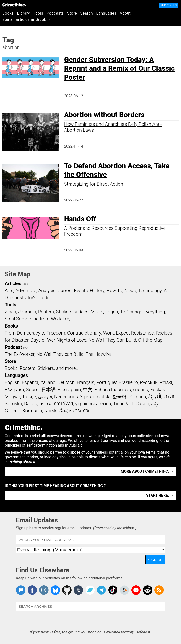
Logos (111, 312)
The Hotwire (98, 354)
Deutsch (66, 382)
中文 (88, 390)
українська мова (93, 404)
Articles (13, 283)
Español (30, 382)
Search (87, 13)
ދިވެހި (155, 404)
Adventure (26, 291)
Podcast (13, 347)
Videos (82, 312)
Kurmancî (32, 411)
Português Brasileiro (117, 382)
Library (24, 13)
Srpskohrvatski (95, 397)
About (125, 13)
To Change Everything (142, 312)
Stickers (64, 312)
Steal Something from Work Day (38, 319)
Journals (27, 312)
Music (97, 312)
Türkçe (29, 397)
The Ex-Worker (20, 354)
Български (69, 390)
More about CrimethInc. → (147, 471)
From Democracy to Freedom (35, 333)
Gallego (12, 411)
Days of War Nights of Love (58, 340)
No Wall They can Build (60, 354)
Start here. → (160, 495)
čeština (141, 390)
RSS (25, 284)
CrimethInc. (14, 5)
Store (72, 13)
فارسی (45, 397)
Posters (46, 312)
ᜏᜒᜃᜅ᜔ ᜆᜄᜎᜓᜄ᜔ (74, 411)
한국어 (119, 397)
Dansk (31, 404)
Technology (150, 291)
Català (142, 404)
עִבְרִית (45, 404)
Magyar (12, 397)
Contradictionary (84, 333)
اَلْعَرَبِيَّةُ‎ (155, 397)
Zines (10, 312)
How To (114, 291)
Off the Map (150, 340)
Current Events (73, 291)
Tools (38, 13)
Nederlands (66, 397)
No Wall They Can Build (112, 340)
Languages (106, 13)
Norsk (50, 411)
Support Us (169, 5)
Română (137, 397)
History (97, 291)
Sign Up (155, 560)
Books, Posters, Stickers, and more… (42, 368)
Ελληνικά (14, 390)
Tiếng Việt (123, 404)
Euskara (158, 390)
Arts (9, 291)
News (130, 291)
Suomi (33, 390)
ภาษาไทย (63, 404)
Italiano (48, 382)
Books (8, 13)
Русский (149, 382)
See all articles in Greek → (27, 19)
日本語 (49, 390)
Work (109, 333)
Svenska (13, 404)
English (12, 382)
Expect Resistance (135, 333)
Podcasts (55, 13)
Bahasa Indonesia (113, 390)
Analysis (47, 291)
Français (85, 382)
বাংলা (169, 397)
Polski (166, 382)
